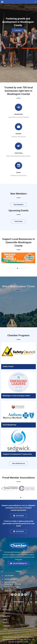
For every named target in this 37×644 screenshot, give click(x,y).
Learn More (18, 31)
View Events (18, 221)
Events (18, 172)
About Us (6, 622)
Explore (5, 629)
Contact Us (6, 626)
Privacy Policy (24, 637)
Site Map (20, 639)
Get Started (19, 516)
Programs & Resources (19, 137)
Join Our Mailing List (19, 563)
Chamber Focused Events (18, 175)
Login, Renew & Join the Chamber (18, 117)
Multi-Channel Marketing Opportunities (18, 156)
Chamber (18, 134)
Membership (18, 114)
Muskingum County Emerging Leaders (16, 396)
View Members (18, 205)
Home (5, 606)
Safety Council (8, 366)
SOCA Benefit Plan (9, 425)
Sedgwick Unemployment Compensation (17, 454)
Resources (6, 613)
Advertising (19, 153)
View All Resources (18, 463)
